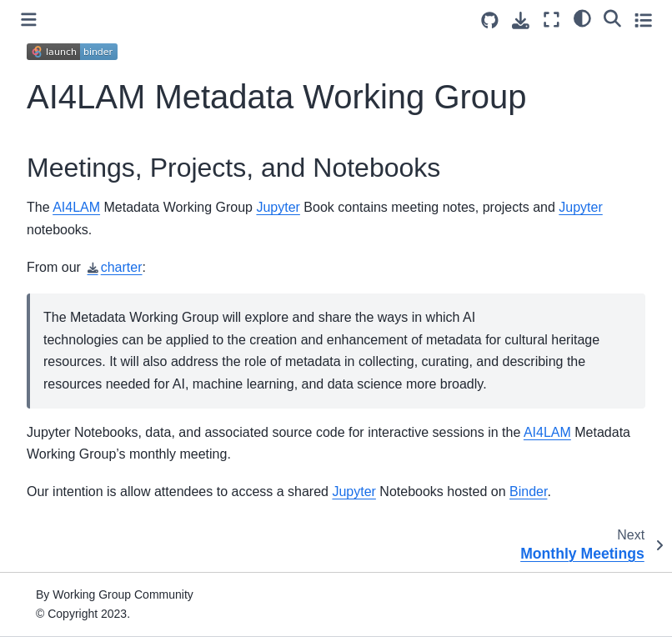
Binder (528, 492)
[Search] (612, 18)
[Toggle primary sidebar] (29, 20)
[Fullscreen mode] (552, 20)
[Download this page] (521, 20)
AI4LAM (76, 207)
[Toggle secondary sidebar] (643, 20)
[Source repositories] (490, 20)
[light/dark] (582, 18)
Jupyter (278, 207)
